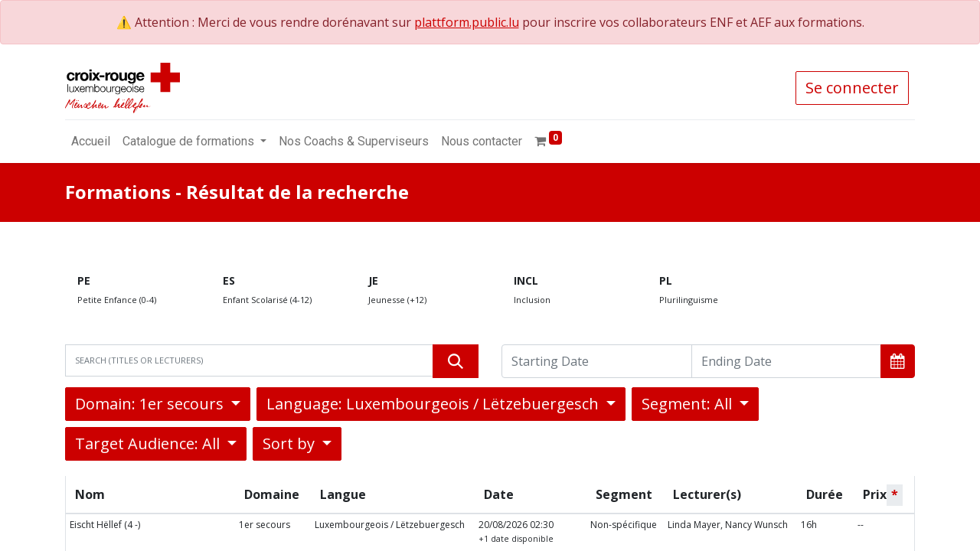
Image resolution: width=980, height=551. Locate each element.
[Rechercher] (456, 361)
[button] (898, 361)
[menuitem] (91, 142)
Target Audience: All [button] (149, 443)
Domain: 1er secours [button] (151, 404)
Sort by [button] (291, 443)
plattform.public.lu (467, 22)
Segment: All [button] (689, 404)
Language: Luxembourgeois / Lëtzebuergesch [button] (434, 404)
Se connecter (852, 88)
